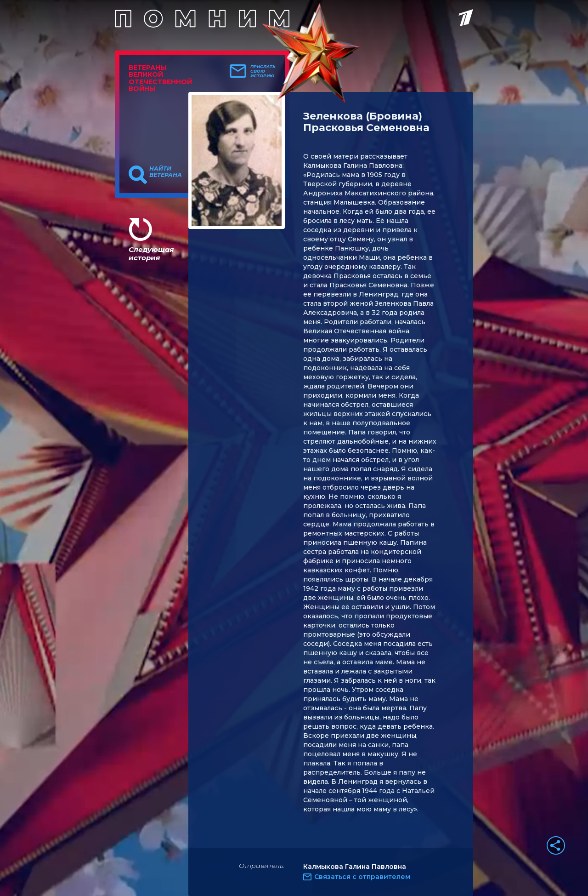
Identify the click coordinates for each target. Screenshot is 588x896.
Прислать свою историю (263, 71)
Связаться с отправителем (362, 877)
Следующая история (151, 254)
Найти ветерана (166, 172)
